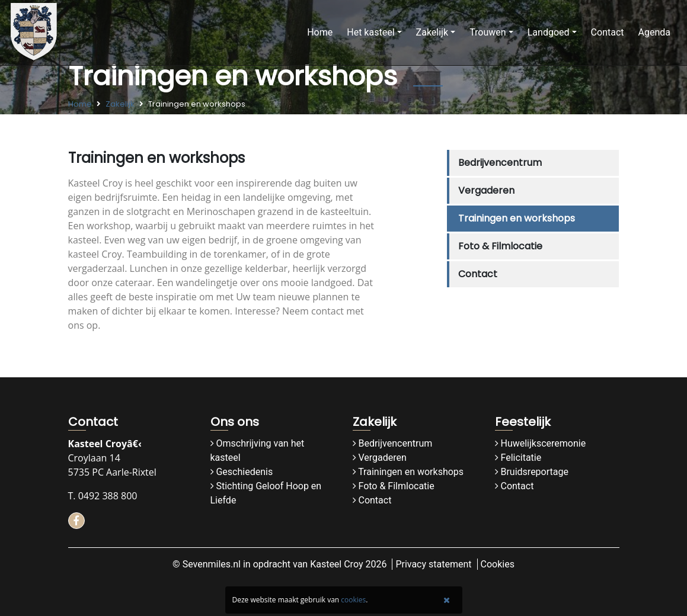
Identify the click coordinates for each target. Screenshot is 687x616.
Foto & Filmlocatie (500, 246)
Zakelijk (120, 104)
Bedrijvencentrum (500, 163)
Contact (608, 32)
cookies (353, 600)
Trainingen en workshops (517, 218)
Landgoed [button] (549, 32)
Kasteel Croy (336, 564)
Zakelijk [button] (432, 32)
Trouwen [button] (488, 32)
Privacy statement (433, 564)
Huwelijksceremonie (543, 443)
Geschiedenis (244, 472)
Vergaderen (486, 190)
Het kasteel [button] (370, 32)
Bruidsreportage (534, 472)
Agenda (654, 32)
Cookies (498, 564)
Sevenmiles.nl (212, 564)
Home (320, 32)
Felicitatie (521, 458)
